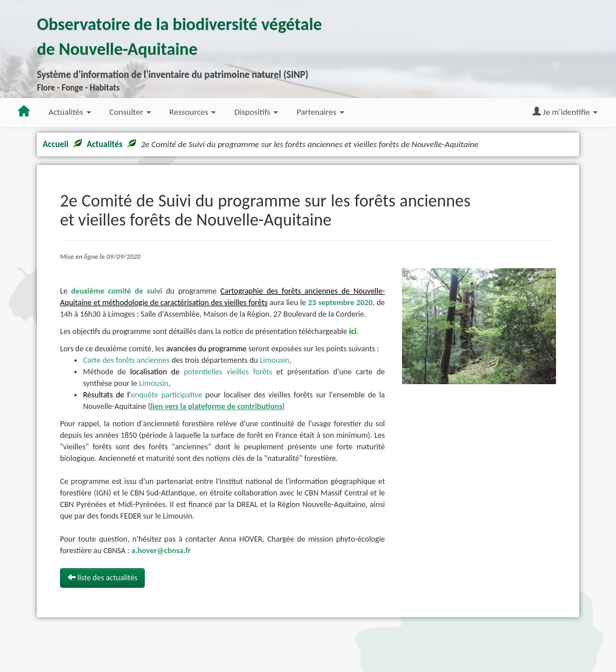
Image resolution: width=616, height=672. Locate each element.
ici (353, 331)
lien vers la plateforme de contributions (216, 406)
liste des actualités (102, 578)
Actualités (104, 144)
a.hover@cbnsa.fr (161, 551)
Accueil (56, 144)
